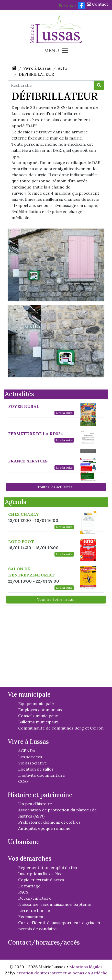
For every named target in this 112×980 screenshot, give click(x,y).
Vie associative (32, 763)
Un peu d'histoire (35, 804)
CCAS (23, 781)
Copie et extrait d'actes (41, 880)
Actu (62, 68)
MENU (56, 51)
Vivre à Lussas (37, 68)
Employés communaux (40, 710)
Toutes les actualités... (56, 487)
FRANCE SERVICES (28, 461)
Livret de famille (34, 910)
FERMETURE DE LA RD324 (36, 434)
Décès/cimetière (35, 898)
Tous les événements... (56, 599)
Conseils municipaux (38, 716)
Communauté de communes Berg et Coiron (61, 728)
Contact (98, 4)
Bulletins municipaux (38, 722)
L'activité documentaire (42, 775)
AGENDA (27, 751)
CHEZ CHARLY (24, 514)
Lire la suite (64, 413)
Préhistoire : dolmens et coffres (49, 822)
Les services (30, 757)
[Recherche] (51, 85)
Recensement (32, 916)
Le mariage (29, 886)
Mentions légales (86, 967)
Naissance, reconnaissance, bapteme (55, 904)
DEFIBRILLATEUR (36, 74)
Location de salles (36, 769)
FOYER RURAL (24, 406)
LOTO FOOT (21, 542)
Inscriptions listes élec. (41, 874)
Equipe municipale (36, 703)
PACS (23, 892)
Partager (68, 6)
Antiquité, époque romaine (44, 828)
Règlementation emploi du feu (48, 868)
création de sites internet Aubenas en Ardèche (62, 973)
